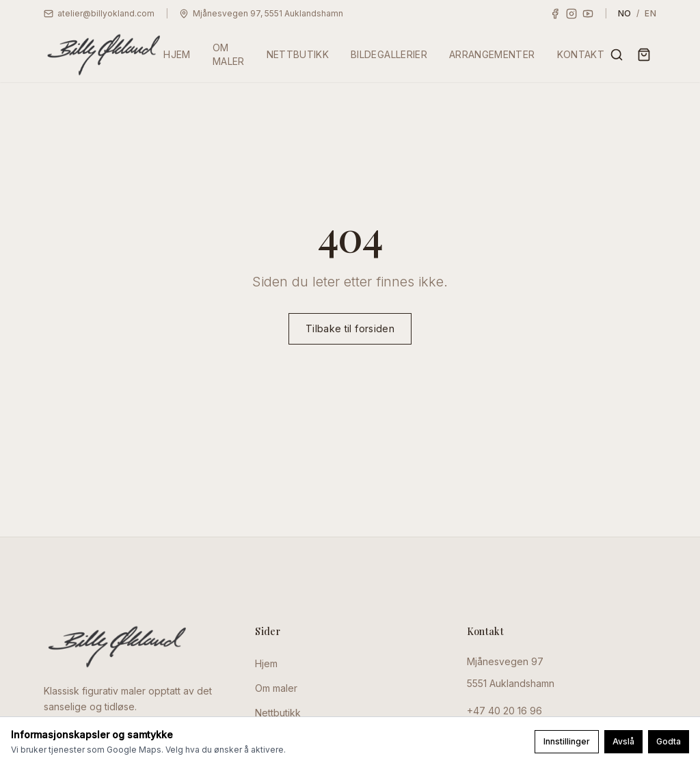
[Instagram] (571, 14)
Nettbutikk (278, 713)
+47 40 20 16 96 (504, 711)
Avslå (623, 741)
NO (625, 13)
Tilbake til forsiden (350, 329)
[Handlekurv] (644, 55)
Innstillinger (567, 741)
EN (650, 13)
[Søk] (617, 55)
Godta (669, 741)
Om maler (276, 688)
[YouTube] (588, 14)
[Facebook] (555, 14)
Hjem (266, 663)
